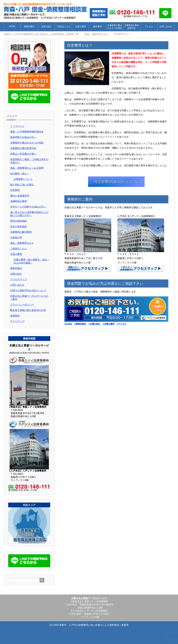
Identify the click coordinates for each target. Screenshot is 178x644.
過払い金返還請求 (20, 196)
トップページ (17, 126)
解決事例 (97, 26)
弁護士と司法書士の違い (23, 154)
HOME (12, 26)
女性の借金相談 (18, 226)
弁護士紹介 (46, 26)
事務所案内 (29, 26)
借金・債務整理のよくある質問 (27, 168)
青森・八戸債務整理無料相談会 (27, 132)
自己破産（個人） (20, 174)
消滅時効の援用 (18, 201)
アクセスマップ (18, 279)
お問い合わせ (166, 26)
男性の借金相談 (18, 221)
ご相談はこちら (63, 26)
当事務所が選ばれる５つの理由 (115, 27)
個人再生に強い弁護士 (22, 185)
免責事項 (15, 316)
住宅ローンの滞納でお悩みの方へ (28, 207)
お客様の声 (16, 238)
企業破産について (23, 179)
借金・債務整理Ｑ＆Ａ (22, 243)
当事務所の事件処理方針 (132, 27)
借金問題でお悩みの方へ (23, 137)
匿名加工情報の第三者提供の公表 (28, 310)
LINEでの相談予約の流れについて (28, 290)
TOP (42, 34)
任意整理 (15, 190)
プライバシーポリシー (22, 305)
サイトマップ (17, 321)
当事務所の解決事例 (21, 232)
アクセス (149, 26)
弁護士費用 (81, 26)
